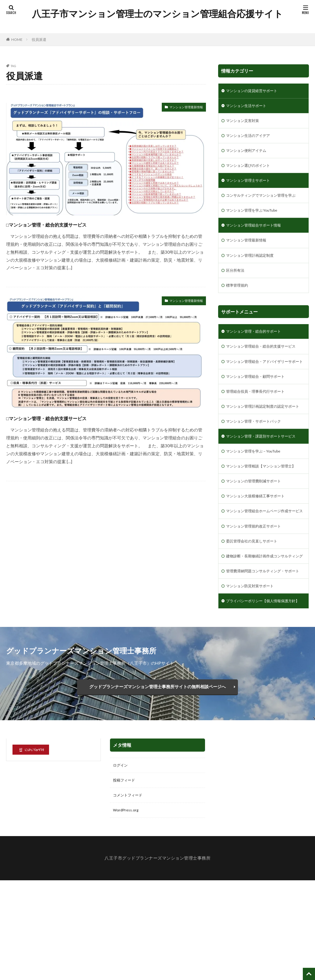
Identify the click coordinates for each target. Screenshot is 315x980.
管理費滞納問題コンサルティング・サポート (262, 653)
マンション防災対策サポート (254, 672)
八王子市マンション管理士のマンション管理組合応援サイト (167, 14)
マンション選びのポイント (252, 171)
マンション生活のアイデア (252, 139)
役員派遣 (39, 39)
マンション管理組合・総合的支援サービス (262, 370)
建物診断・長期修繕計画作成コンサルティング (262, 630)
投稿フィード (126, 878)
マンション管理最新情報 (179, 108)
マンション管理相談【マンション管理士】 (260, 522)
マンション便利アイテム (250, 155)
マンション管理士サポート (252, 186)
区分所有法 (237, 288)
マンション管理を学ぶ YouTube (259, 225)
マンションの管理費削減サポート (258, 541)
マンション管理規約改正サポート (258, 595)
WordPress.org (127, 909)
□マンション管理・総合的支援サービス (72, 224)
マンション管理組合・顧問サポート (260, 411)
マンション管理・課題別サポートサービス (262, 484)
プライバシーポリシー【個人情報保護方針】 (262, 691)
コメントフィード (130, 894)
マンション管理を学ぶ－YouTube (258, 503)
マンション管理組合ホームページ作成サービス (262, 576)
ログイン (122, 862)
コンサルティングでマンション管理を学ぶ (262, 206)
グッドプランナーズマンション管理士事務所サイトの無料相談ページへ (157, 781)
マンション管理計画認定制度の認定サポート (262, 446)
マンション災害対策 (245, 123)
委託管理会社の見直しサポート (256, 611)
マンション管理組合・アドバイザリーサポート (262, 392)
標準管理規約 (239, 304)
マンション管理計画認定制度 (254, 272)
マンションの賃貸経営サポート (256, 91)
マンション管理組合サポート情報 (258, 240)
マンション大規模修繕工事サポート (260, 557)
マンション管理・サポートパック (258, 465)
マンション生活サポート (250, 107)
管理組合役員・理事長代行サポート (260, 427)
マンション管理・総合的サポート (258, 351)
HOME (17, 39)
